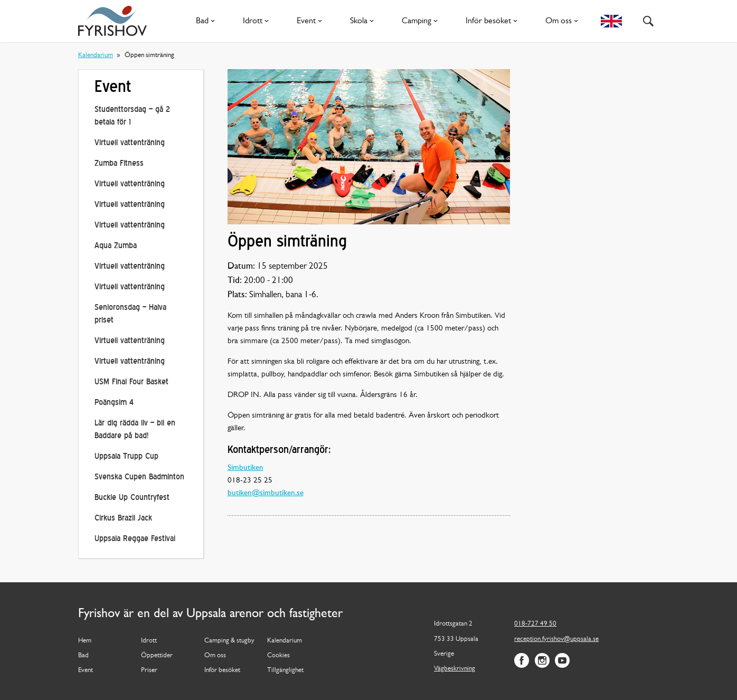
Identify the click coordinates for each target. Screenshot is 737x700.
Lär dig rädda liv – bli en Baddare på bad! (135, 430)
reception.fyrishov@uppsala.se (556, 639)
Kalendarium (96, 55)
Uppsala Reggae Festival (135, 539)
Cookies (278, 655)
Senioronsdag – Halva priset (130, 314)
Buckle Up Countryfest (132, 498)
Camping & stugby (229, 641)
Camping (422, 21)
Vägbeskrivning (455, 669)
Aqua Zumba (116, 246)
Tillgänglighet (285, 670)
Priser (149, 670)
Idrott (258, 21)
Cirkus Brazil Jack (123, 519)
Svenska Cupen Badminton (139, 477)
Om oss (564, 21)
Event (311, 21)
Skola (364, 21)
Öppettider (157, 655)
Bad (207, 21)
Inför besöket (494, 21)
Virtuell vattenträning (130, 143)
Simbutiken (245, 468)
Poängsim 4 (114, 403)
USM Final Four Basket (131, 382)
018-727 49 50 (535, 624)
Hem (85, 641)
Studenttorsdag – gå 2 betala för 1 (132, 116)
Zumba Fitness (119, 164)
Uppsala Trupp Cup (126, 457)
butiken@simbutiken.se (266, 493)
